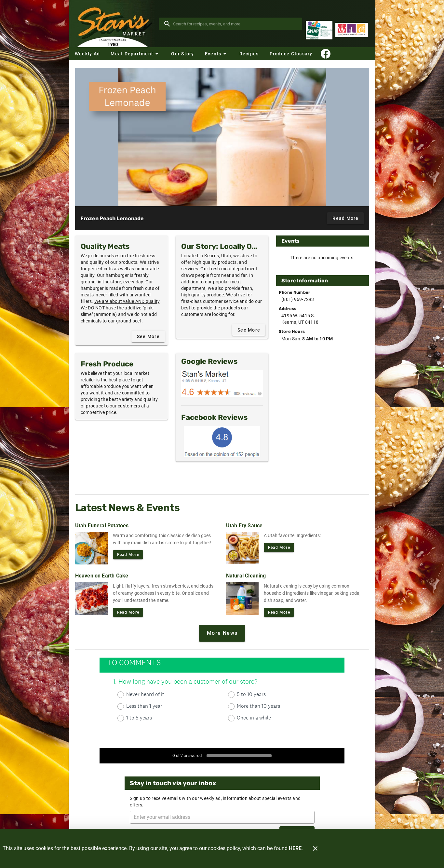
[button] (135, 54)
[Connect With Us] (326, 54)
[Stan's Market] (114, 24)
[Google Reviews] (222, 383)
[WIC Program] (352, 30)
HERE (295, 848)
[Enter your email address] (224, 817)
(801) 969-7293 (298, 299)
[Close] (315, 848)
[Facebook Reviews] (222, 441)
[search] (235, 24)
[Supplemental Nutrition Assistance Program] (319, 30)
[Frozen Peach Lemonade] (222, 137)
